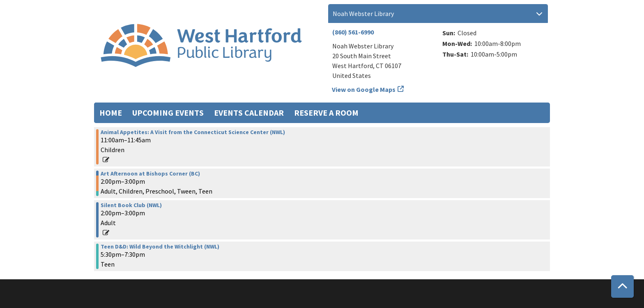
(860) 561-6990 (353, 32)
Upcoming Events (168, 113)
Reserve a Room (326, 113)
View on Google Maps (364, 89)
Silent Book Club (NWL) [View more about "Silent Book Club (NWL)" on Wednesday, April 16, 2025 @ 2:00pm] (131, 205)
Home (111, 113)
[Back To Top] (622, 286)
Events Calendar (249, 113)
